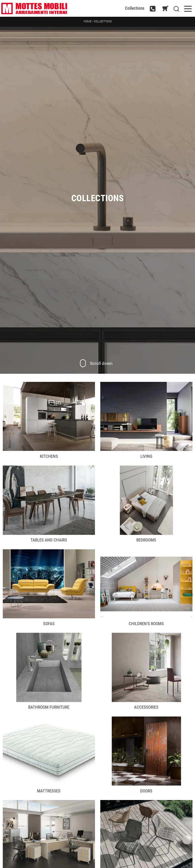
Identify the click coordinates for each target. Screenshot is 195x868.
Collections (103, 21)
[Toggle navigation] (188, 8)
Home (87, 21)
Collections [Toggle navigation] (135, 8)
